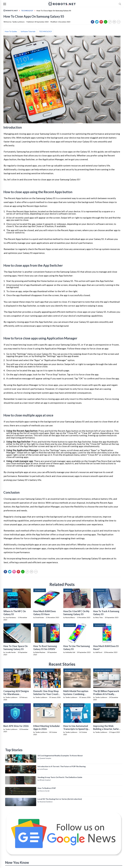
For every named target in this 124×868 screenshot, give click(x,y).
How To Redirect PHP (47, 788)
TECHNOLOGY (45, 31)
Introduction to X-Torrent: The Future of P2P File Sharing (62, 766)
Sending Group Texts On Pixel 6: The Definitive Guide (60, 777)
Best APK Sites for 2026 (16, 726)
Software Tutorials (28, 31)
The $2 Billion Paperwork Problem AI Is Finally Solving (106, 694)
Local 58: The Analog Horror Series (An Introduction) (60, 799)
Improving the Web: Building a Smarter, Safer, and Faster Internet (106, 729)
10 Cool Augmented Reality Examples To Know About (60, 755)
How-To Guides (11, 31)
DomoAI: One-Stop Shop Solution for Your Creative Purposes (47, 694)
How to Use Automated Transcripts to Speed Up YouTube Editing (76, 729)
